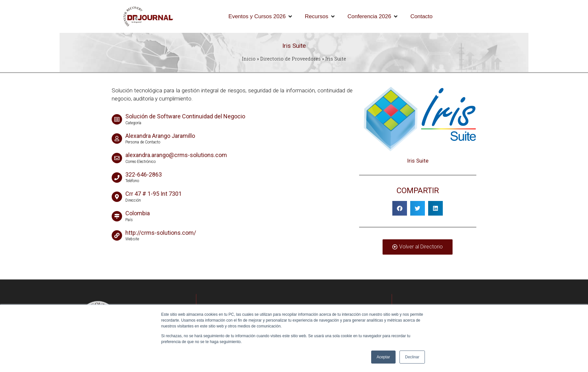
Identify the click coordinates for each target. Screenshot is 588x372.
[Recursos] (320, 17)
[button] (400, 208)
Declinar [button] (412, 357)
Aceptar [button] (383, 357)
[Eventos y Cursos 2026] (261, 17)
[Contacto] (421, 17)
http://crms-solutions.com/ (161, 233)
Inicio (249, 59)
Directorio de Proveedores (290, 59)
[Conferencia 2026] (373, 17)
